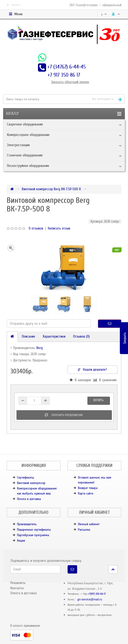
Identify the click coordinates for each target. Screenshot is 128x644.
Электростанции (18, 145)
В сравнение (105, 380)
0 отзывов (36, 228)
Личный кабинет (89, 524)
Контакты (17, 588)
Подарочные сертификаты (34, 530)
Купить (99, 400)
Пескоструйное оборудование (28, 166)
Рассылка (84, 530)
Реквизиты (18, 583)
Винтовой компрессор (31, 483)
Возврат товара (88, 488)
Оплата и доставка (29, 499)
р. (104, 14)
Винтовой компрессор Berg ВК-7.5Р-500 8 (51, 189)
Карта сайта (85, 493)
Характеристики (54, 336)
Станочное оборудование (25, 155)
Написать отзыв (59, 228)
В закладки (80, 380)
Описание (28, 336)
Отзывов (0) (81, 336)
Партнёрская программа (33, 535)
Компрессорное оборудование (28, 135)
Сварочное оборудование (25, 124)
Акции (21, 541)
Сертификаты (26, 477)
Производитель (27, 524)
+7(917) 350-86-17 (97, 594)
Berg (40, 348)
